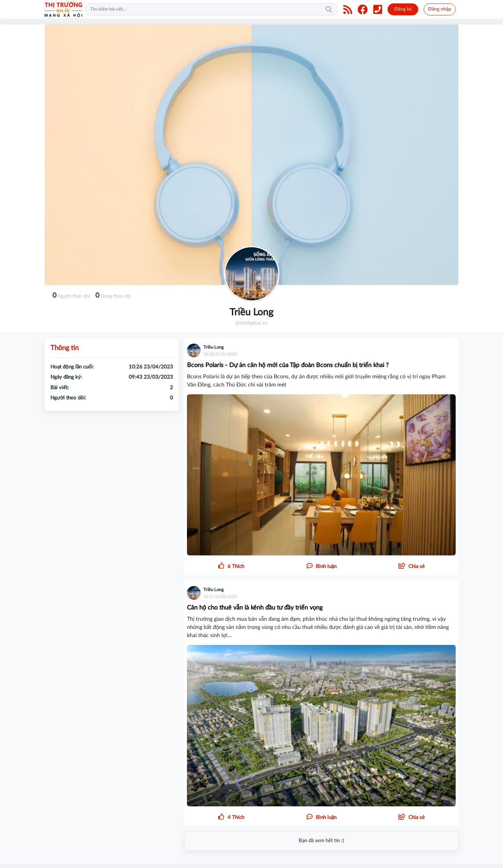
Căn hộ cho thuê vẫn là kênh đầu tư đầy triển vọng (255, 608)
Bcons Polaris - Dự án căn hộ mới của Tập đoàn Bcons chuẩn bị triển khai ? (288, 365)
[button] (412, 567)
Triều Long (214, 348)
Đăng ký (403, 9)
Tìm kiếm (329, 10)
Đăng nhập (440, 9)
